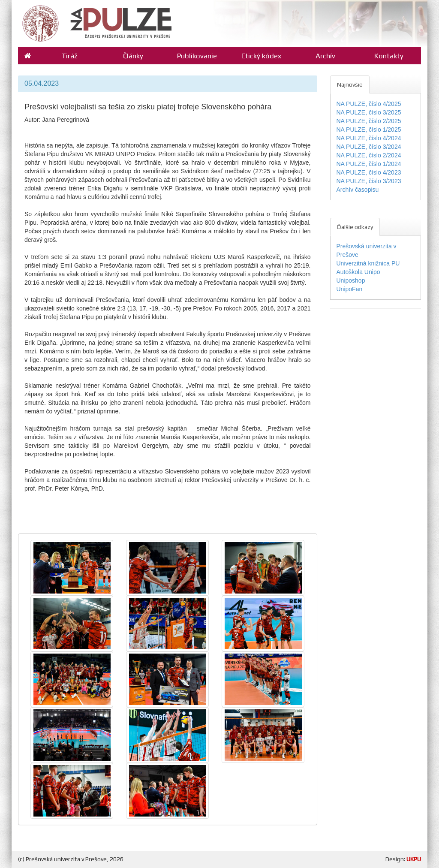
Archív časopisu (358, 190)
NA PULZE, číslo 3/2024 (369, 147)
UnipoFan (350, 289)
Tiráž (69, 56)
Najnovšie (350, 84)
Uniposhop (351, 280)
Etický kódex (261, 56)
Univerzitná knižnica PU (368, 263)
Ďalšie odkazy (355, 227)
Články (133, 56)
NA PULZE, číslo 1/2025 (369, 130)
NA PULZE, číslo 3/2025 (369, 112)
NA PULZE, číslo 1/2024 (369, 164)
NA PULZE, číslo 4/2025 (369, 104)
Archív (325, 56)
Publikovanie (197, 56)
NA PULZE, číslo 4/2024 (369, 138)
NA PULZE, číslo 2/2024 (369, 155)
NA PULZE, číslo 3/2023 (369, 181)
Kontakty (389, 56)
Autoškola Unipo (358, 272)
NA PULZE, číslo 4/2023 (369, 172)
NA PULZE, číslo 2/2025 (369, 121)
